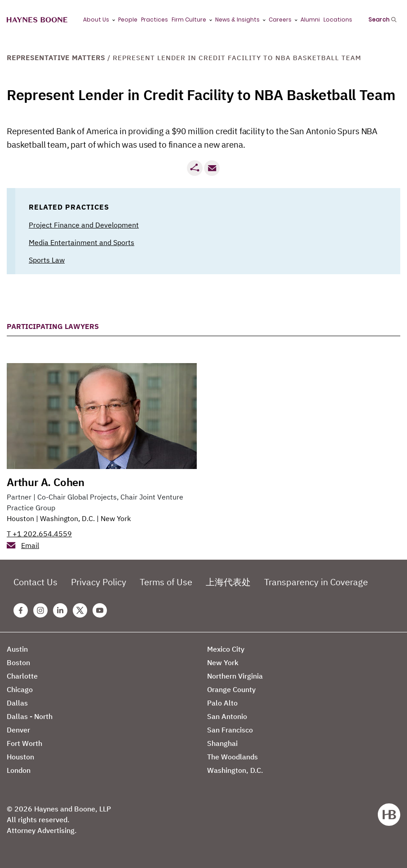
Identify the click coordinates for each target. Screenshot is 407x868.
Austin (17, 649)
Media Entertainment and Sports (82, 242)
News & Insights (237, 20)
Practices (155, 20)
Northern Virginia (235, 676)
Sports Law (47, 260)
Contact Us (35, 582)
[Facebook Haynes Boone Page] (21, 610)
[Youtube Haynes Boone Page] (100, 610)
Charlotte (22, 676)
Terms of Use (166, 582)
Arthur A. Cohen (46, 482)
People (128, 20)
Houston (20, 518)
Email (30, 545)
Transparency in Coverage (316, 582)
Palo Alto (222, 703)
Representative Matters (56, 58)
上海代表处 (228, 582)
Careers (280, 20)
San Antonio (227, 716)
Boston (18, 662)
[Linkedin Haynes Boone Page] (60, 610)
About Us (96, 20)
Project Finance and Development (84, 225)
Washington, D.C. (67, 518)
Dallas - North (30, 716)
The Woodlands (232, 757)
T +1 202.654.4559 (39, 534)
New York (116, 518)
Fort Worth (24, 743)
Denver (18, 730)
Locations (338, 20)
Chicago (20, 689)
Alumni (310, 20)
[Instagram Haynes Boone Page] (40, 610)
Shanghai (222, 743)
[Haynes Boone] (37, 20)
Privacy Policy (99, 582)
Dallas (17, 703)
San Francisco (230, 730)
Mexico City (226, 649)
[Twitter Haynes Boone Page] (80, 610)
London (19, 770)
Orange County (231, 689)
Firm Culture (189, 20)
